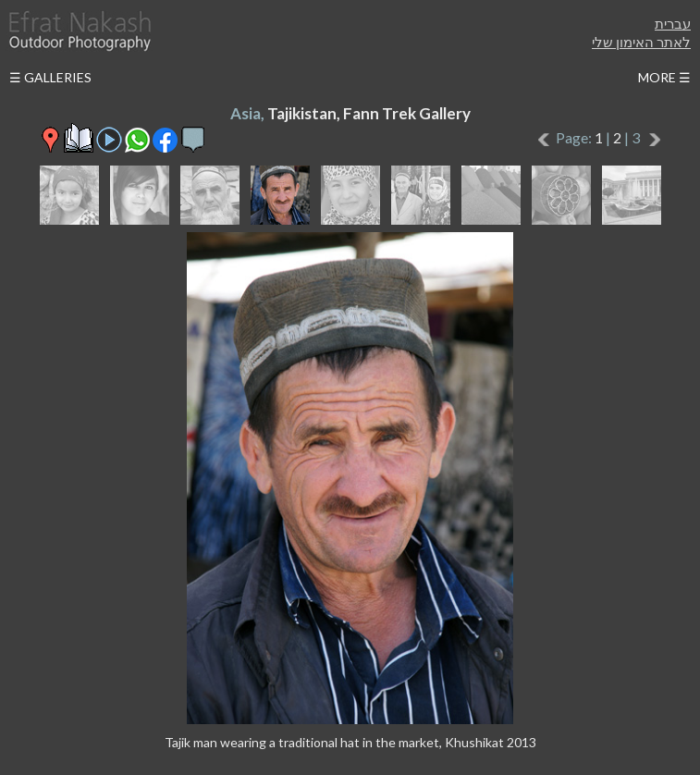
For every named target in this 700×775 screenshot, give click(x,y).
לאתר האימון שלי (641, 42)
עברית (673, 23)
